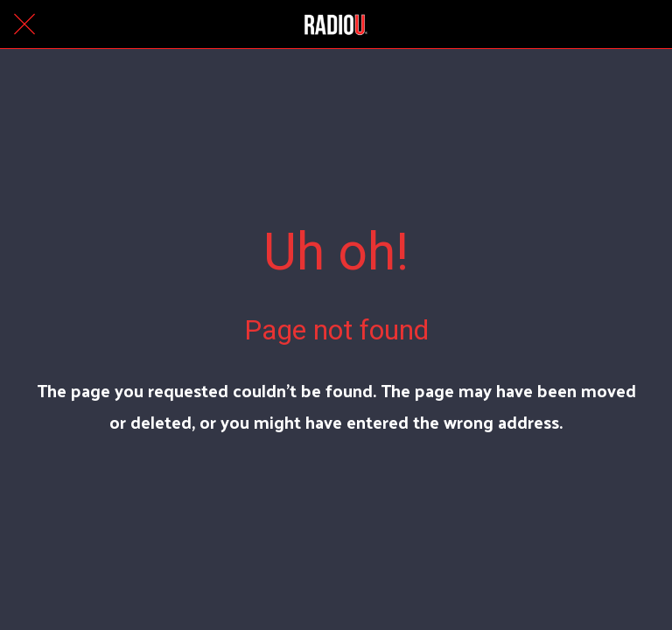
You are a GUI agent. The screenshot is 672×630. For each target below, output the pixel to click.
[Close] (24, 24)
